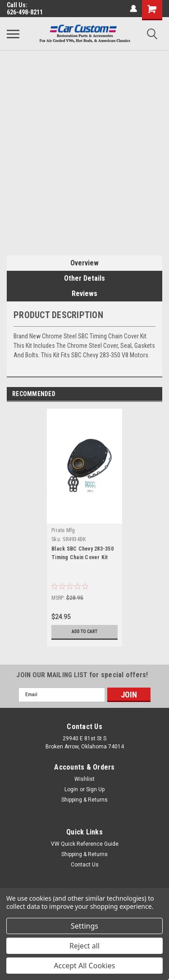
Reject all (84, 946)
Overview (84, 263)
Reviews (84, 294)
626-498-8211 (25, 12)
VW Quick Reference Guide (85, 844)
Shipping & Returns (84, 800)
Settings (84, 926)
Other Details (84, 278)
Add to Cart (84, 631)
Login (71, 789)
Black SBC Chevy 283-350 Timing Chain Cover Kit (82, 553)
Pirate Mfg (63, 530)
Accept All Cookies (85, 966)
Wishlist (84, 779)
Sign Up (95, 789)
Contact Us (85, 865)
